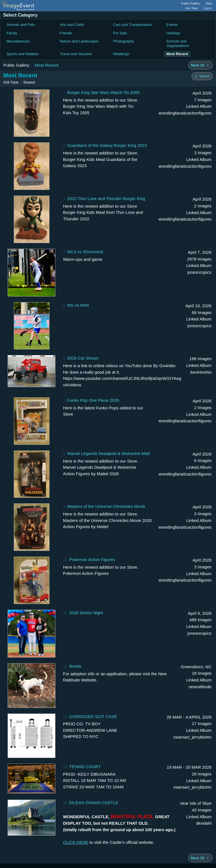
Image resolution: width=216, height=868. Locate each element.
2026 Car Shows (83, 358)
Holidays (174, 33)
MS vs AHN (78, 305)
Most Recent (46, 65)
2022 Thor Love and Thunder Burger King (106, 199)
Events (172, 25)
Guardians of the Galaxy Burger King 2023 (107, 145)
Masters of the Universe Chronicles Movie (106, 506)
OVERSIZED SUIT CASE (93, 716)
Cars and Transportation (133, 25)
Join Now (191, 8)
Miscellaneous (18, 41)
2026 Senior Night (86, 613)
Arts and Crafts (72, 25)
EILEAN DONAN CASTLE (94, 803)
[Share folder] (202, 76)
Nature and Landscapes (79, 41)
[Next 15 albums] (200, 65)
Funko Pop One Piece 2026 (93, 400)
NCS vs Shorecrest (85, 252)
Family (12, 33)
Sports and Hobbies (22, 54)
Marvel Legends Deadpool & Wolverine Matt (108, 453)
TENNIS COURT (85, 767)
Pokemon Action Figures (92, 559)
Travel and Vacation (76, 54)
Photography (123, 41)
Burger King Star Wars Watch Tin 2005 (103, 92)
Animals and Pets (21, 25)
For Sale (120, 33)
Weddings (121, 54)
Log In (208, 8)
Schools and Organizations (178, 43)
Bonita (75, 666)
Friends (66, 33)
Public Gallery (191, 3)
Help (209, 3)
